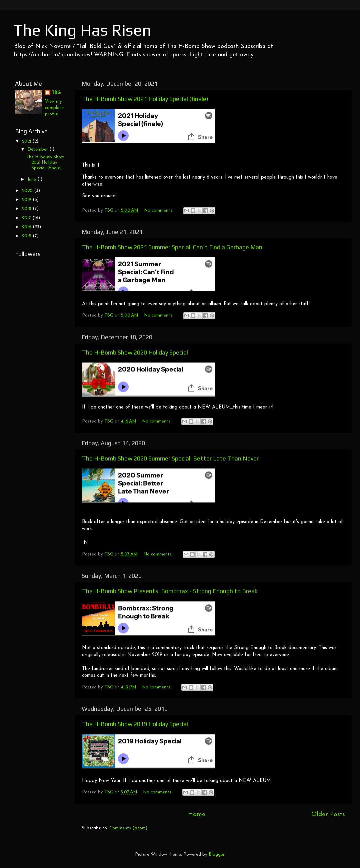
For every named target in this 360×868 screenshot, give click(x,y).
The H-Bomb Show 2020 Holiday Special (135, 352)
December (38, 149)
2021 (27, 141)
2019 (27, 200)
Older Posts (328, 815)
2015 (27, 236)
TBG (56, 93)
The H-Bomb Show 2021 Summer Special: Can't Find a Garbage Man (172, 247)
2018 (27, 209)
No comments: (159, 210)
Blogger (216, 855)
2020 (28, 191)
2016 (27, 227)
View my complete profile (54, 108)
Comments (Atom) (128, 828)
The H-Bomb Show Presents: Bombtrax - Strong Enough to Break (170, 591)
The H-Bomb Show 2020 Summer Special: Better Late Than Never (170, 458)
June (32, 179)
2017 (27, 218)
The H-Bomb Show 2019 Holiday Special (135, 724)
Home (197, 815)
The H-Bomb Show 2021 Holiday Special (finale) (145, 99)
